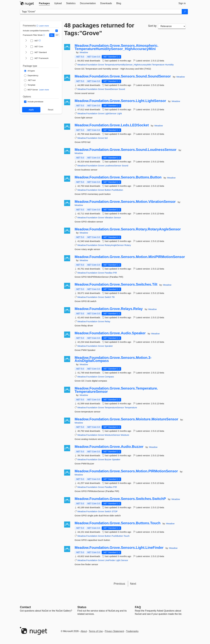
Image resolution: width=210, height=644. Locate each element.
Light (119, 113)
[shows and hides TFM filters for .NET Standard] (26, 53)
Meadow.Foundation (87, 65)
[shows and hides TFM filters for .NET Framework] (26, 58)
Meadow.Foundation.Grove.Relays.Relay (109, 309)
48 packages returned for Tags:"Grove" (99, 29)
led (106, 138)
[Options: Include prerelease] (34, 102)
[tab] (44, 3)
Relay (107, 321)
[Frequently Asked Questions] (138, 607)
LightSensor (111, 113)
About (84, 631)
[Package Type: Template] (30, 85)
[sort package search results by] (172, 26)
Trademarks (132, 631)
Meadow (84, 52)
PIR (115, 273)
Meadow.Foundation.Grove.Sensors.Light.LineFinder (119, 548)
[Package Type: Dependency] (31, 76)
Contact (25, 607)
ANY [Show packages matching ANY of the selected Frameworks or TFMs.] (57, 35)
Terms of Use (96, 631)
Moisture (125, 435)
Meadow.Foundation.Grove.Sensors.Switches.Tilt (116, 284)
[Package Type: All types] (29, 71)
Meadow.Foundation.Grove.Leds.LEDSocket (112, 125)
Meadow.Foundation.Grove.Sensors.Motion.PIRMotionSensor (126, 471)
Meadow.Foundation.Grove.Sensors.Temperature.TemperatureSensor (116, 390)
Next (133, 584)
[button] (38, 26)
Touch (127, 536)
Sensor (117, 217)
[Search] (185, 12)
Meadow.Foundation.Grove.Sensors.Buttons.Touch (118, 523)
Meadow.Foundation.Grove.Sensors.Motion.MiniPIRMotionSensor (130, 257)
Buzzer (108, 459)
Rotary (128, 245)
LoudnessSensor (113, 166)
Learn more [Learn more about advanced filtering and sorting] (44, 26)
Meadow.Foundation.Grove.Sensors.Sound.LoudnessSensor (125, 150)
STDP (115, 511)
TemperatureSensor (114, 407)
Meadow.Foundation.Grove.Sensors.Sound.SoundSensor (123, 76)
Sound (122, 89)
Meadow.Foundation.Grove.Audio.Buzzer (109, 447)
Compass (109, 377)
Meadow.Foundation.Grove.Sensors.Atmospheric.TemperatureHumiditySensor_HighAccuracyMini (116, 47)
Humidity (169, 65)
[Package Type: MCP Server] (31, 90)
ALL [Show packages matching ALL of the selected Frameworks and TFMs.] (52, 35)
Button (108, 190)
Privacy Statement (114, 631)
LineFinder (110, 560)
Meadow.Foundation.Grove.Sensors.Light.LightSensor (120, 101)
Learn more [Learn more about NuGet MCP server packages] (44, 90)
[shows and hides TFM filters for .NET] (26, 41)
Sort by (152, 26)
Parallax (109, 273)
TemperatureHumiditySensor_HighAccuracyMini (128, 65)
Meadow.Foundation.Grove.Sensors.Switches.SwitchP (120, 499)
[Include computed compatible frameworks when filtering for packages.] (57, 31)
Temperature (158, 65)
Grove (101, 65)
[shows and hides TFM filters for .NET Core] (26, 47)
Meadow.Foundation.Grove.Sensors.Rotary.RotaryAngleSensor (128, 229)
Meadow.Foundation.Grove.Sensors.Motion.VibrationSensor (125, 202)
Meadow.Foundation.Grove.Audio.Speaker (110, 333)
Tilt (113, 297)
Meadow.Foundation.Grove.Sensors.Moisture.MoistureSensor (126, 419)
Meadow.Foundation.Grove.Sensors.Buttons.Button (118, 177)
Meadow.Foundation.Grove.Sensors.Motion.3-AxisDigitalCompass (113, 359)
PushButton (117, 190)
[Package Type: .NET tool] (30, 80)
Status (82, 607)
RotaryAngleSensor (114, 245)
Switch (108, 297)
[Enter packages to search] (101, 12)
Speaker (109, 346)
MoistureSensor (112, 435)
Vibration (109, 217)
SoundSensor (111, 89)
